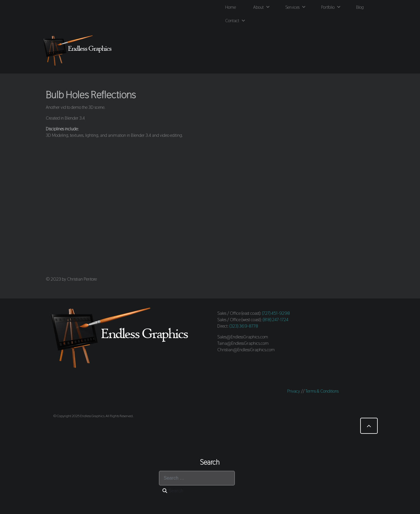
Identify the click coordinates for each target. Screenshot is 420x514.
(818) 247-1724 (276, 320)
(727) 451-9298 (276, 313)
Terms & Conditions (322, 391)
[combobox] (197, 478)
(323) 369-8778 (244, 326)
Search (173, 491)
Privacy (294, 391)
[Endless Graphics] (79, 50)
